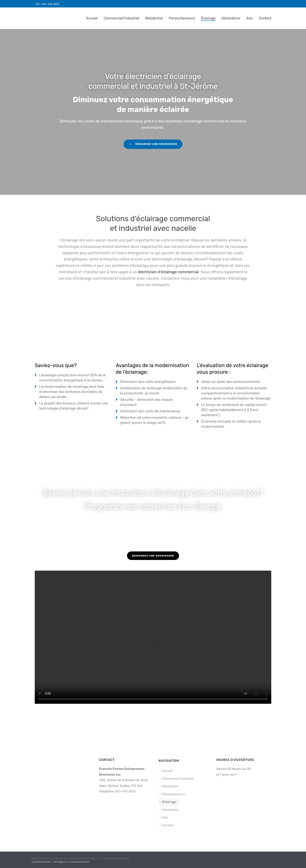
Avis (249, 18)
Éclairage (208, 18)
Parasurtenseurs (182, 18)
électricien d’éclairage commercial (168, 272)
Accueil (92, 18)
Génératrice (231, 18)
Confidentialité (41, 862)
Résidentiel (154, 18)
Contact (265, 18)
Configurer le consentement (71, 862)
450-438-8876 (51, 4)
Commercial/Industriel (122, 18)
